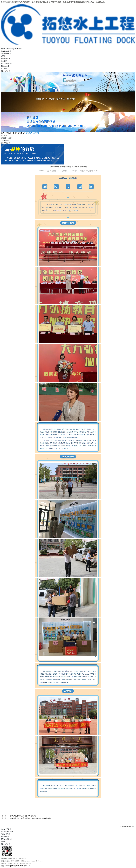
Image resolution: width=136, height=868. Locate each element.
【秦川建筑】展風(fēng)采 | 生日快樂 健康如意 (22, 816)
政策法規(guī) (5, 143)
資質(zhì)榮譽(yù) (6, 64)
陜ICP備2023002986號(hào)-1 (20, 866)
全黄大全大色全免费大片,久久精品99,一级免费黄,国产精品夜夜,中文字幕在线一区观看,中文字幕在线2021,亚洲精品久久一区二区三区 (53, 2)
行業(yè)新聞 (5, 140)
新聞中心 (4, 56)
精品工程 (4, 61)
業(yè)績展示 (5, 837)
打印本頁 (122, 827)
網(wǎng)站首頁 (6, 51)
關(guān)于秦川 (6, 54)
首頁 (14, 133)
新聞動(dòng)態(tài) (7, 138)
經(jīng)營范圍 (5, 59)
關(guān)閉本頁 (130, 827)
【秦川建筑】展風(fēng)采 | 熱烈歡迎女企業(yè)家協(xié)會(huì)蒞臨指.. (30, 818)
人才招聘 (4, 69)
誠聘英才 (4, 842)
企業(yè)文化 (5, 66)
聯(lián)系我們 (5, 49)
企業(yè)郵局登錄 (16, 49)
